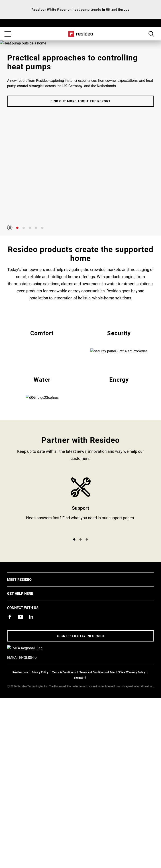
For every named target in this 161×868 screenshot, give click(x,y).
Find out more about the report (81, 189)
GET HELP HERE (27, 661)
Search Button (151, 34)
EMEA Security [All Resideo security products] (119, 358)
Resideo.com (20, 734)
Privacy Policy (40, 734)
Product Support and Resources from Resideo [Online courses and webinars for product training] (80, 573)
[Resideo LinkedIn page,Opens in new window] (31, 684)
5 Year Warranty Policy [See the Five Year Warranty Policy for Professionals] (132, 734)
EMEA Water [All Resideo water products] (42, 438)
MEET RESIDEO (26, 647)
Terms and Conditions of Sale (97, 734)
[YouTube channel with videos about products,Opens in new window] (20, 684)
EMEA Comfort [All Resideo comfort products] (42, 358)
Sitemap (79, 739)
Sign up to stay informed (81, 703)
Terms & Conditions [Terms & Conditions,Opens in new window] (64, 734)
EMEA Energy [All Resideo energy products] (119, 438)
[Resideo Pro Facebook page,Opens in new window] (10, 684)
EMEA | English (34, 719)
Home (80, 34)
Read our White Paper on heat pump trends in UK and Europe (81, 9)
